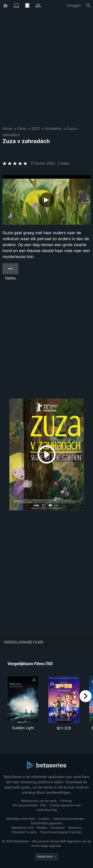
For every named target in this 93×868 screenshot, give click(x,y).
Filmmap (66, 801)
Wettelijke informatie (20, 819)
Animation (53, 129)
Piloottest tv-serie (24, 832)
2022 (35, 129)
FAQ (43, 805)
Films (22, 129)
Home (7, 129)
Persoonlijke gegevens (47, 823)
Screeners (58, 828)
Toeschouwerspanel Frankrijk (61, 832)
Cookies (44, 819)
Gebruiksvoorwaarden (69, 819)
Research (75, 828)
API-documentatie (25, 805)
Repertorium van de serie (39, 801)
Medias (42, 828)
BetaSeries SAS (23, 828)
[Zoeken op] (88, 5)
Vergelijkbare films (24, 642)
